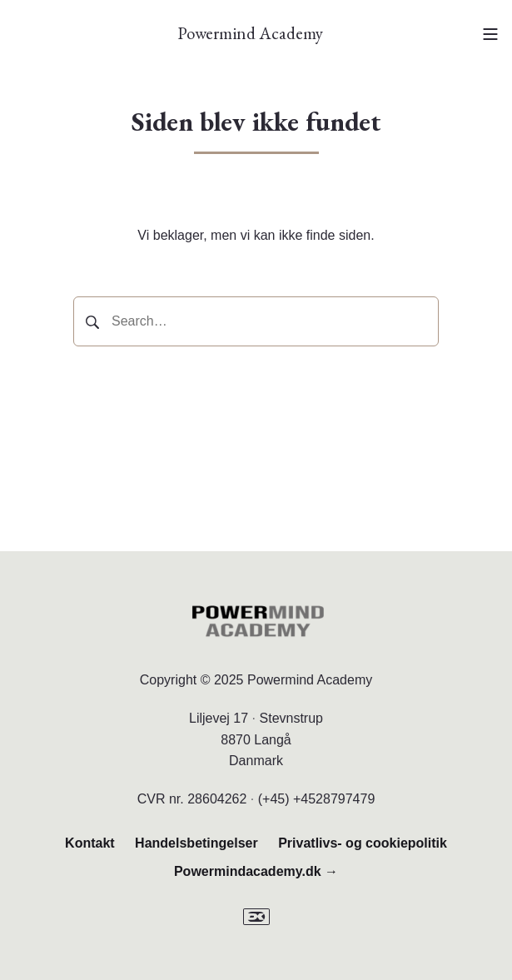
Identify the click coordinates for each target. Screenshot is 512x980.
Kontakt (90, 843)
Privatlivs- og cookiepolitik (363, 843)
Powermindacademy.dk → (256, 871)
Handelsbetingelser (196, 843)
